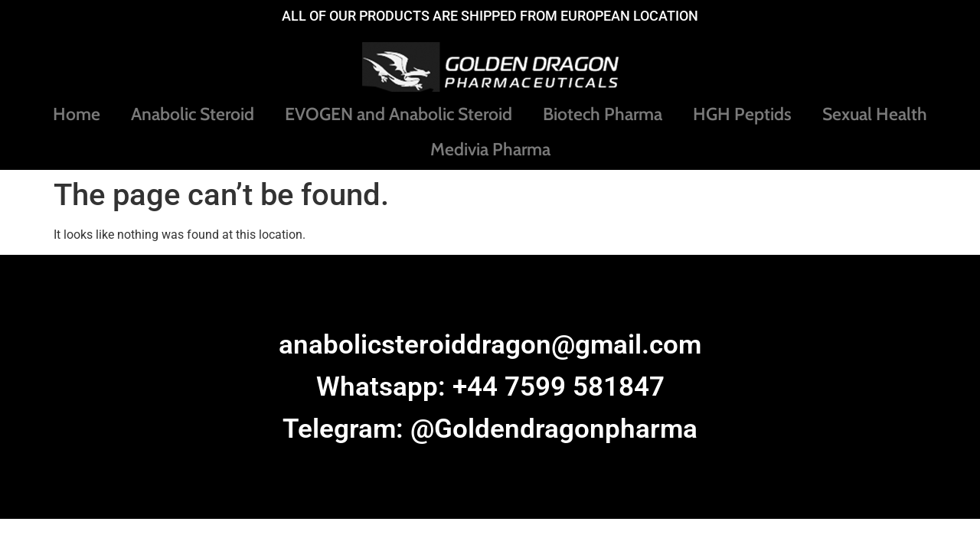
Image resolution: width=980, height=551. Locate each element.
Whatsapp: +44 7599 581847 (490, 387)
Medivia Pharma (490, 149)
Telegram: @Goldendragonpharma (490, 429)
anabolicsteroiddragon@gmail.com (490, 345)
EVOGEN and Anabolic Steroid (399, 114)
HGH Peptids (742, 114)
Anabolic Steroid (193, 114)
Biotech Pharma (603, 114)
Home (77, 114)
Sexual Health (875, 114)
